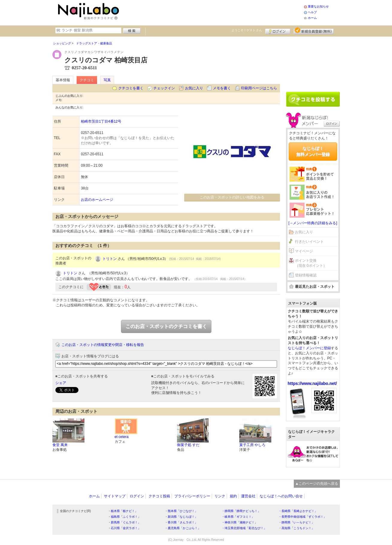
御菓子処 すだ (188, 445)
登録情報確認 (306, 275)
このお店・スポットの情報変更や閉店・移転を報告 (103, 345)
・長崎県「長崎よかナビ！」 (298, 511)
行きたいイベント (309, 242)
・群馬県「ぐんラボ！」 (124, 522)
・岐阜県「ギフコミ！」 (238, 517)
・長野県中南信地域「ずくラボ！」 (302, 517)
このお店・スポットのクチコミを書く (166, 326)
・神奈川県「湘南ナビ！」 (240, 522)
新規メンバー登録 (314, 31)
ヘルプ (312, 12)
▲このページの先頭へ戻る (317, 484)
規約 (233, 496)
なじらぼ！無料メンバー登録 (313, 151)
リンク (220, 496)
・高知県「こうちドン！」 (296, 528)
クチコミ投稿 (159, 496)
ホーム (312, 18)
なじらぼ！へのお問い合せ (281, 496)
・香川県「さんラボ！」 (181, 522)
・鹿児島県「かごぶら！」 (183, 528)
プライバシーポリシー (192, 496)
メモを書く (222, 88)
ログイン (278, 31)
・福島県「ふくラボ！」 (124, 517)
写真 (107, 80)
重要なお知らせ (318, 6)
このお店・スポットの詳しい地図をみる (232, 197)
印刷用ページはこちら (259, 88)
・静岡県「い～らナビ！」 (296, 522)
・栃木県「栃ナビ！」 (123, 511)
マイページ (304, 251)
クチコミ (87, 80)
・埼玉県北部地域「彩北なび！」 (244, 528)
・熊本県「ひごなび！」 (181, 511)
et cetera (122, 437)
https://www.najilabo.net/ (312, 383)
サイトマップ (115, 496)
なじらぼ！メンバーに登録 (309, 348)
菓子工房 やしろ (252, 445)
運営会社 (248, 496)
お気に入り (194, 88)
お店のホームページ (97, 200)
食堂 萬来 (60, 445)
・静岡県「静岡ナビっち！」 (241, 511)
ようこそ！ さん (247, 30)
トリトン (110, 259)
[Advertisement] (212, 12)
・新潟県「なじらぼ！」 (181, 517)
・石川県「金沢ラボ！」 (124, 528)
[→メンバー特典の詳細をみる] (313, 223)
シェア (61, 383)
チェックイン (164, 88)
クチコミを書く (131, 88)
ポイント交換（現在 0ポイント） (311, 263)
